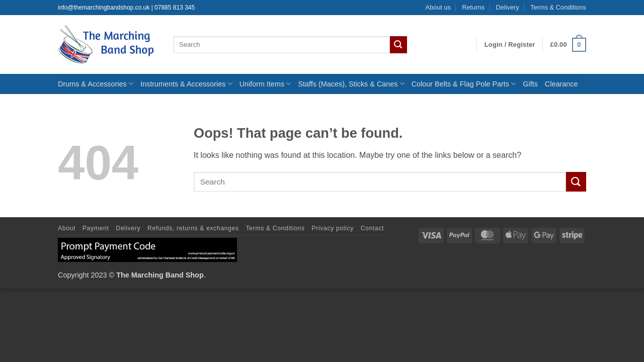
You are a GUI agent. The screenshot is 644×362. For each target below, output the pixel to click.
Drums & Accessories (96, 84)
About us (438, 7)
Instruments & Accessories (186, 84)
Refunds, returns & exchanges (193, 228)
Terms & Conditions (558, 7)
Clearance (561, 84)
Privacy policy (333, 228)
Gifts (530, 84)
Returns (473, 7)
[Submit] (398, 45)
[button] (510, 45)
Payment (96, 228)
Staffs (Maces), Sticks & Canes (351, 84)
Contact (372, 228)
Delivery (507, 7)
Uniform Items (265, 84)
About (67, 228)
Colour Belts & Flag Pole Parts (464, 84)
